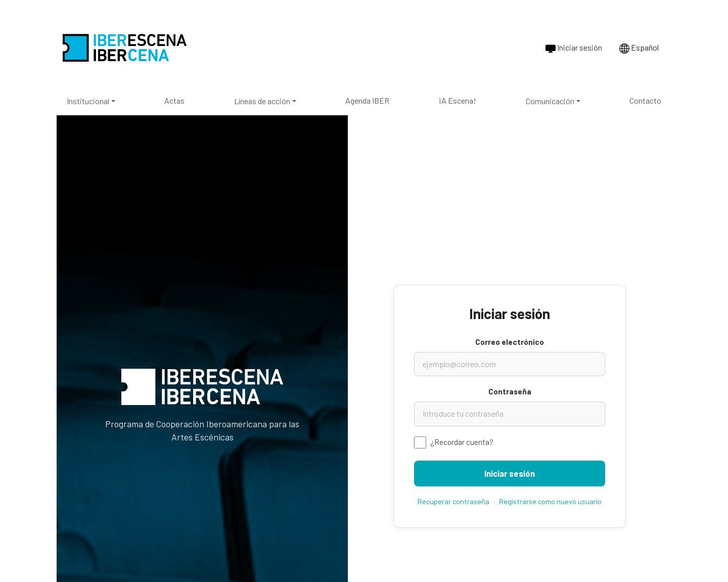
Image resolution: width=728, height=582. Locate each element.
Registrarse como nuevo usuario (550, 501)
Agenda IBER (367, 100)
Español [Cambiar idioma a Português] (639, 48)
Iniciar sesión (574, 48)
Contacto (645, 100)
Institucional (88, 101)
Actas (174, 100)
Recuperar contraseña (453, 501)
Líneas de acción (262, 101)
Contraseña (510, 391)
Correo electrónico (510, 342)
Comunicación (550, 101)
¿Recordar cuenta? (462, 442)
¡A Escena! (457, 100)
